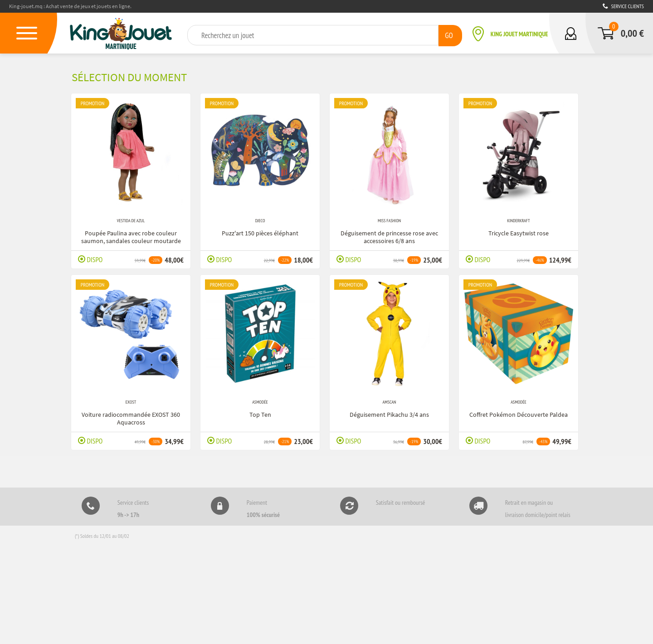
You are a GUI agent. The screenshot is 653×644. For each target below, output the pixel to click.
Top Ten (260, 413)
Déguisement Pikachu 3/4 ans (389, 413)
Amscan (390, 402)
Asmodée (260, 402)
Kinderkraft (519, 220)
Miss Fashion (389, 220)
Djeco (260, 220)
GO (449, 35)
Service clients (623, 6)
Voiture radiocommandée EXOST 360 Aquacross (131, 417)
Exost (131, 402)
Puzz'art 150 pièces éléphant (260, 232)
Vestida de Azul (131, 220)
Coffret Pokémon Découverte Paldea (519, 413)
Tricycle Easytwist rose (519, 232)
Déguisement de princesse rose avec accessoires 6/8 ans (389, 236)
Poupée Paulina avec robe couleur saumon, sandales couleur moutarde (131, 236)
